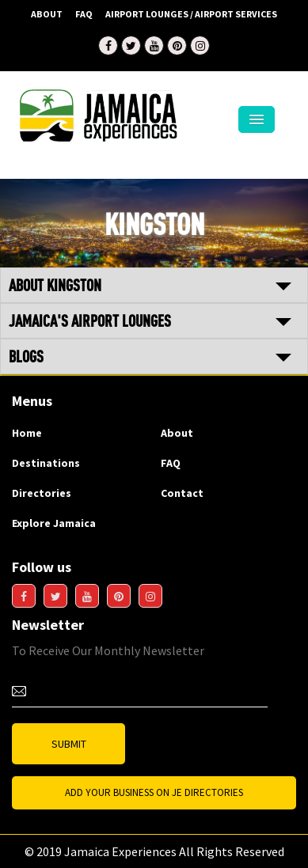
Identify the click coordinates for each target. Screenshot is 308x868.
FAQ (84, 14)
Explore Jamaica (54, 523)
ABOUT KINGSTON (55, 285)
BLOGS (26, 356)
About (47, 14)
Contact (182, 493)
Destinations (46, 463)
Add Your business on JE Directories (154, 792)
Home (27, 433)
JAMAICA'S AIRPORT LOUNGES (90, 321)
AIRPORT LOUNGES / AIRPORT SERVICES (191, 14)
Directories (42, 493)
